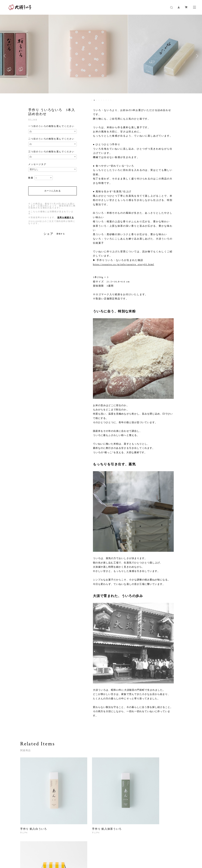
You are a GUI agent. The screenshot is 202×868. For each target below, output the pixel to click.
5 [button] (101, 100)
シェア (48, 234)
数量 (31, 178)
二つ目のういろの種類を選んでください (51, 139)
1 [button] (92, 100)
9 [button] (111, 100)
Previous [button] (6, 56)
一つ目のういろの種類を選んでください (51, 126)
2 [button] (94, 100)
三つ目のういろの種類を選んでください (51, 152)
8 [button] (109, 100)
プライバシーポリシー (53, 849)
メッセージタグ (37, 164)
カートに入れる (52, 191)
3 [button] (97, 100)
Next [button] (196, 56)
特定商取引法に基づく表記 (81, 849)
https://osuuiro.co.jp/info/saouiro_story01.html (123, 264)
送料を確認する (66, 217)
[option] (101, 56)
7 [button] (106, 100)
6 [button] (104, 100)
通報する (61, 234)
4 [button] (99, 100)
